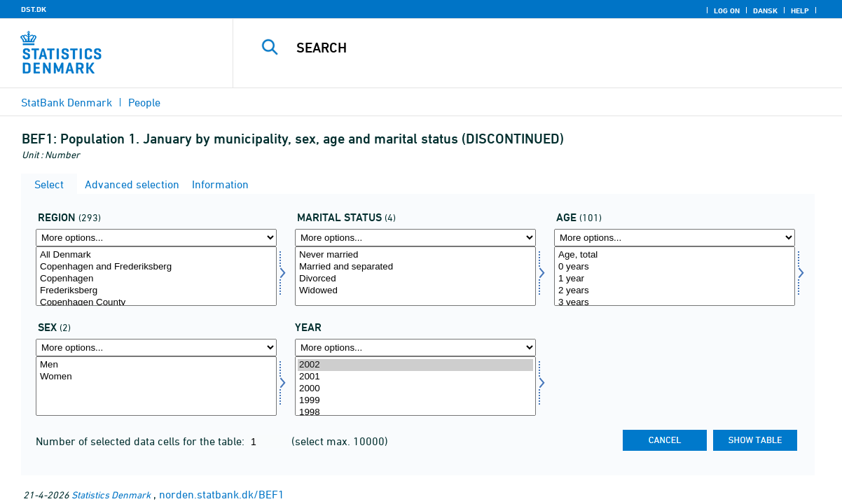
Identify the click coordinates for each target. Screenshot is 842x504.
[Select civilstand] (415, 276)
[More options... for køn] (156, 348)
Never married (415, 255)
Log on (727, 10)
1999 (415, 401)
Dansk (765, 10)
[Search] (531, 48)
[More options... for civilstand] (415, 238)
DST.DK (34, 9)
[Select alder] (675, 276)
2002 (415, 365)
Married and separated (415, 267)
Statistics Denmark (111, 495)
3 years (675, 303)
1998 (415, 413)
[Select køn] (156, 386)
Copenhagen (156, 279)
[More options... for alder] (675, 238)
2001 (415, 377)
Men (156, 365)
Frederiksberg (156, 291)
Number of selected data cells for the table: (142, 441)
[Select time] (415, 386)
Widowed (415, 291)
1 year (675, 279)
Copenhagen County (156, 303)
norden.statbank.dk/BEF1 (222, 494)
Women (156, 377)
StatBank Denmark (67, 102)
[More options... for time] (415, 348)
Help (800, 10)
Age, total (675, 255)
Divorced (415, 279)
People (144, 102)
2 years (675, 291)
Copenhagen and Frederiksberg (156, 267)
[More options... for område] (156, 238)
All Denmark (156, 255)
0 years (675, 267)
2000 (415, 389)
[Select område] (156, 276)
